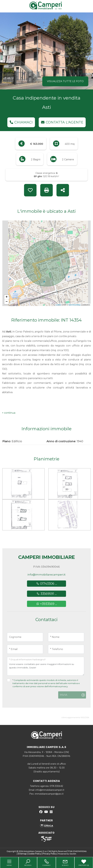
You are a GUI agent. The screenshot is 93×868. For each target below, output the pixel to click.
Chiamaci (21, 122)
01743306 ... (47, 584)
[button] (9, 413)
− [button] (7, 302)
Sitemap (22, 854)
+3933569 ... (47, 604)
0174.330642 (56, 786)
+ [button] (7, 297)
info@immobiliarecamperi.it (46, 575)
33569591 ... (47, 594)
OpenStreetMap (74, 305)
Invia (64, 695)
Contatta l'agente (62, 122)
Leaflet (58, 305)
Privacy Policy (50, 854)
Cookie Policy (35, 854)
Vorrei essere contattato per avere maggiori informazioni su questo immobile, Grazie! (46, 666)
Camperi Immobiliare (47, 557)
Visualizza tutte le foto (65, 81)
